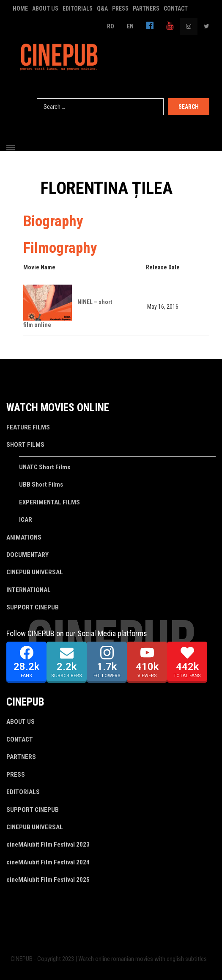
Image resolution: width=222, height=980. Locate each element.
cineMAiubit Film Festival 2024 (48, 862)
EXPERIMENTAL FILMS (49, 502)
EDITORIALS (78, 8)
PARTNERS (146, 8)
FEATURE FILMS (28, 427)
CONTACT (176, 8)
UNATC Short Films (45, 467)
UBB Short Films (41, 484)
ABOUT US (45, 8)
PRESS (120, 8)
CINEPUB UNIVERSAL (35, 572)
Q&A (102, 8)
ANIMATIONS (24, 537)
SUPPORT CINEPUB (33, 607)
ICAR (26, 520)
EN (130, 26)
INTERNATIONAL (29, 590)
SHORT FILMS (25, 445)
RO (111, 26)
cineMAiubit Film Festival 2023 (48, 844)
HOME (20, 8)
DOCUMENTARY (27, 555)
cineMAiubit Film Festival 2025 (48, 880)
